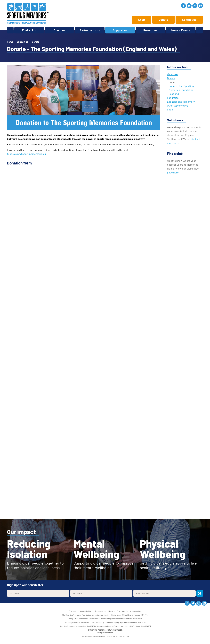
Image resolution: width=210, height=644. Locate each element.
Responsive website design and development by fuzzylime (105, 636)
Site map (73, 611)
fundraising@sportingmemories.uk (27, 154)
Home (10, 42)
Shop (141, 20)
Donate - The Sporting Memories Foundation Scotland (181, 90)
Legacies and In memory (181, 102)
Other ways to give (178, 105)
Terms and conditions (104, 611)
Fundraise (173, 98)
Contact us (189, 20)
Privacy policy (123, 611)
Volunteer (173, 74)
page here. (173, 172)
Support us (23, 42)
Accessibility (86, 611)
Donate (163, 20)
